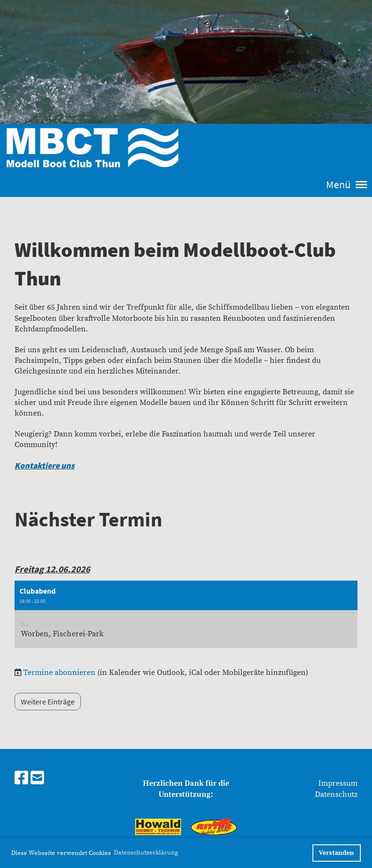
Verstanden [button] (336, 853)
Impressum (338, 783)
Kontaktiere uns (45, 465)
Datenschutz (336, 794)
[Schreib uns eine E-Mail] (37, 779)
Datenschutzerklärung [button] (146, 853)
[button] (186, 614)
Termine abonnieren (59, 673)
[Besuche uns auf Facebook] (21, 779)
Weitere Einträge (48, 702)
